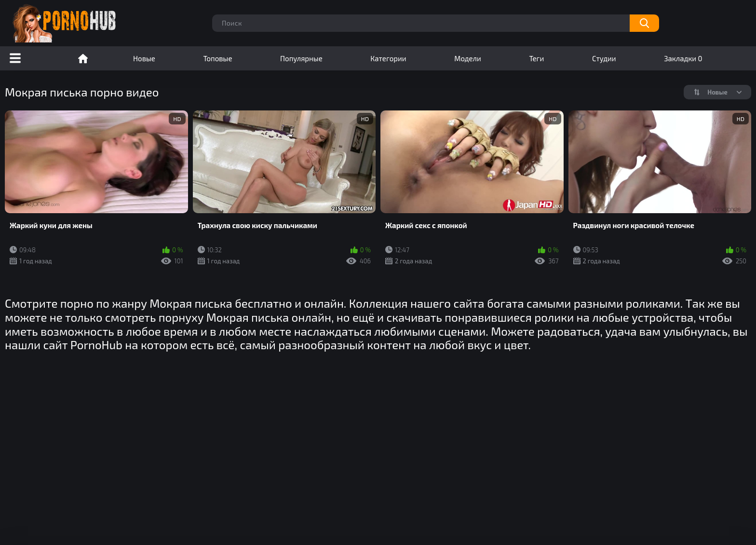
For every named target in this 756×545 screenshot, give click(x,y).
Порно (83, 58)
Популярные (301, 58)
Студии (604, 58)
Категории (388, 58)
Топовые (217, 58)
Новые (144, 58)
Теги (536, 58)
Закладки (683, 58)
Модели (468, 58)
